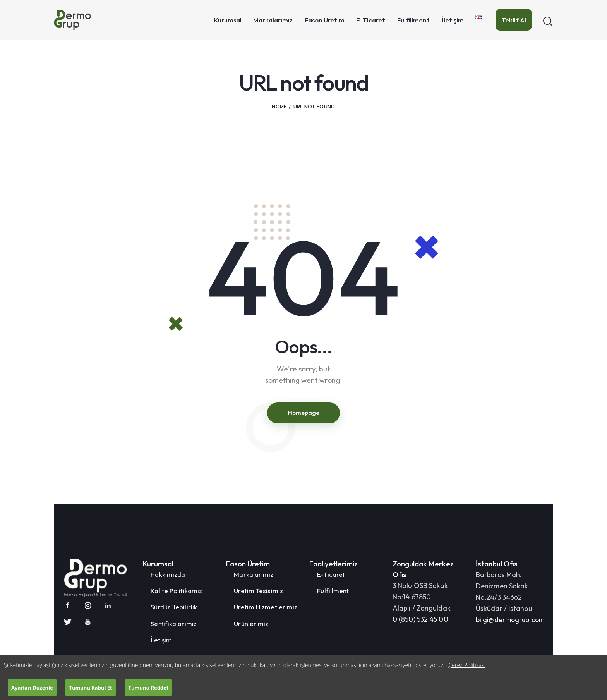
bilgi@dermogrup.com (511, 620)
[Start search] (548, 21)
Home (279, 107)
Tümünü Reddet (150, 686)
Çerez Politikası (467, 663)
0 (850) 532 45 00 (420, 620)
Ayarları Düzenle (33, 686)
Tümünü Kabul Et (92, 686)
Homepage (303, 413)
